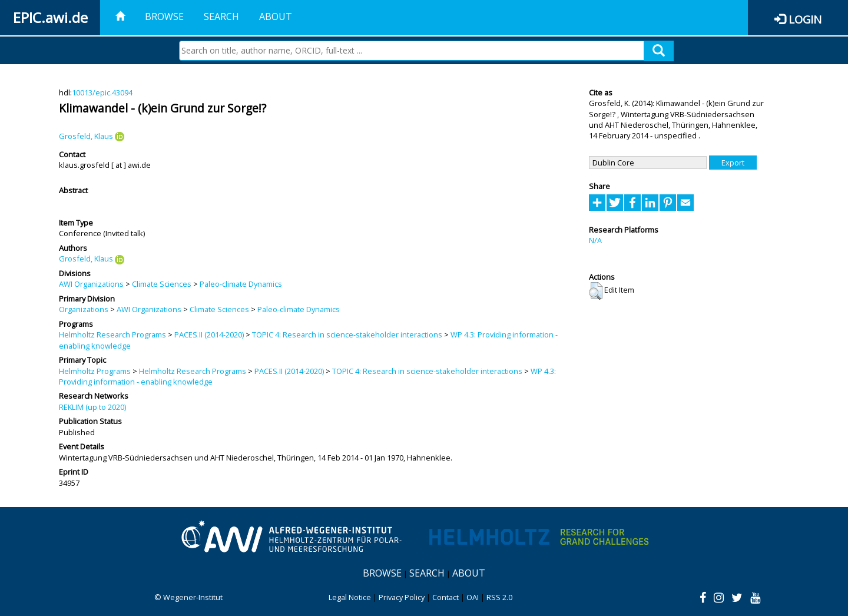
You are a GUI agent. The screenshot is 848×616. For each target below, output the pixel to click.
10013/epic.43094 (102, 92)
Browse (164, 16)
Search (221, 16)
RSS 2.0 (499, 597)
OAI (473, 597)
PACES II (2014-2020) (209, 335)
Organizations (84, 309)
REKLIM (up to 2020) (92, 407)
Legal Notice (350, 597)
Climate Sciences (162, 284)
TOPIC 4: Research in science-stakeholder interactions (347, 335)
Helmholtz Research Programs (112, 335)
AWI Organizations (91, 284)
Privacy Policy (402, 597)
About (276, 16)
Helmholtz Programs (95, 371)
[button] (596, 291)
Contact (445, 597)
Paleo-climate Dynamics (241, 284)
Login (805, 19)
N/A (595, 240)
